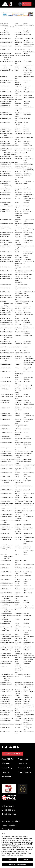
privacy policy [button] (23, 838)
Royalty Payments (24, 772)
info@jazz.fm (9, 806)
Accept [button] (26, 860)
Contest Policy (7, 768)
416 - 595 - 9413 (10, 814)
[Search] (20, 4)
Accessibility (6, 777)
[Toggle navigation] (33, 4)
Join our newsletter (13, 753)
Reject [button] (10, 860)
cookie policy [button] (16, 846)
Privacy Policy (23, 759)
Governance (22, 763)
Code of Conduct (24, 768)
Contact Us (6, 772)
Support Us (27, 4)
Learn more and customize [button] (17, 864)
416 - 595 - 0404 (10, 810)
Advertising (6, 763)
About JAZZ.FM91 (8, 759)
